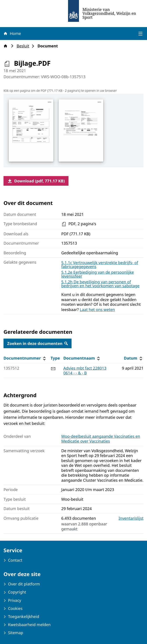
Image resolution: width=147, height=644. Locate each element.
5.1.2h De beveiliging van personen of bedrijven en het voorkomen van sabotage (100, 284)
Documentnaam (82, 358)
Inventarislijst (131, 518)
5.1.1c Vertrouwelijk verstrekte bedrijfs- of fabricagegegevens (100, 265)
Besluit (24, 46)
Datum (134, 358)
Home (12, 33)
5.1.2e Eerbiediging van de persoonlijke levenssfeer (98, 274)
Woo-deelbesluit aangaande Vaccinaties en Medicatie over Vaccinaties (101, 439)
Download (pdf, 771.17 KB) (36, 181)
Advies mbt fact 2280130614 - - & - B (85, 371)
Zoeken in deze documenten (38, 343)
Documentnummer (25, 358)
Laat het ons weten (97, 310)
